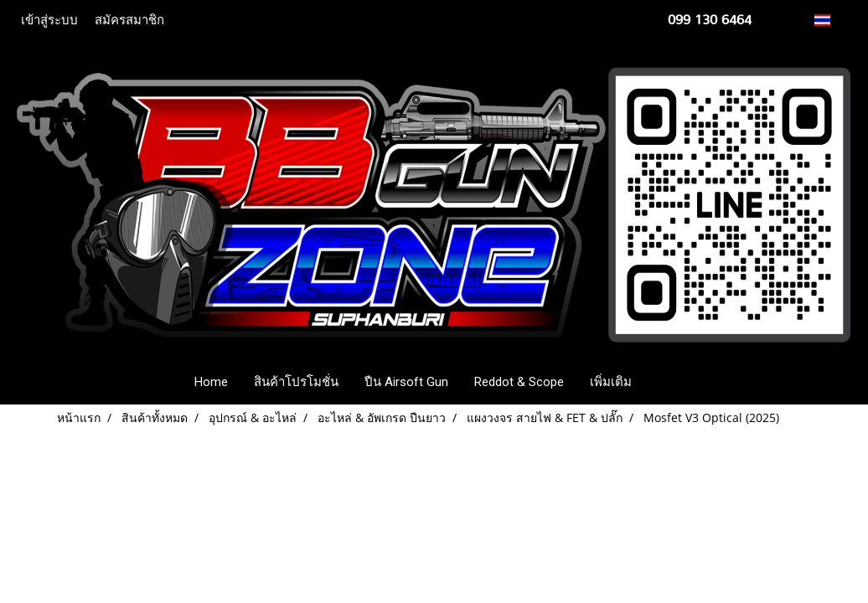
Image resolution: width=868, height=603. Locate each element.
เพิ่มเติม (611, 382)
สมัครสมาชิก (129, 20)
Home (211, 382)
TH (832, 20)
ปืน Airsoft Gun (406, 382)
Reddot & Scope (519, 382)
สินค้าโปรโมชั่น (296, 382)
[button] (669, 382)
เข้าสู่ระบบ (49, 20)
